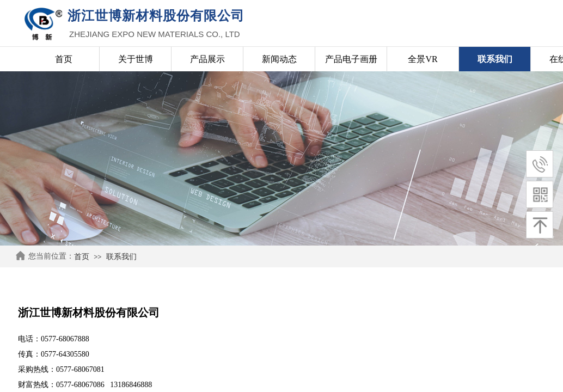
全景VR (423, 59)
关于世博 (136, 59)
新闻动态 (279, 59)
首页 (82, 257)
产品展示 (207, 59)
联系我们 (121, 257)
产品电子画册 (351, 59)
